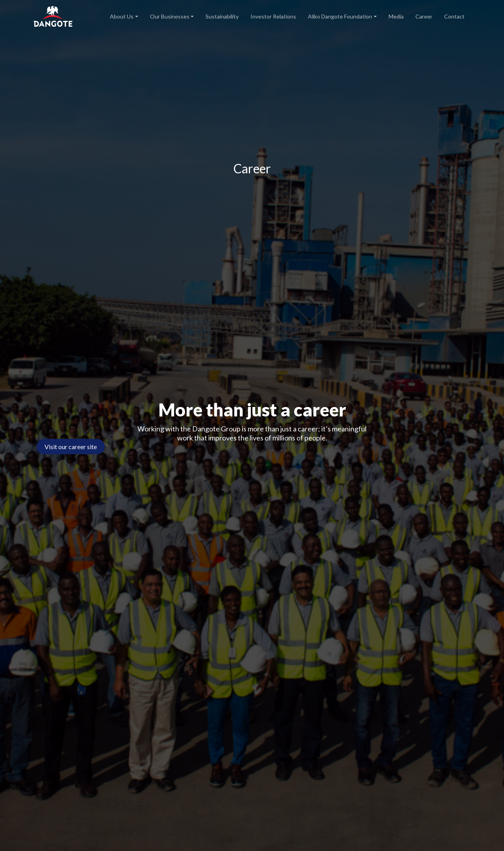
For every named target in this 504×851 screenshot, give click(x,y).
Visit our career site (71, 447)
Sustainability (222, 16)
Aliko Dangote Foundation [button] (340, 16)
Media (396, 16)
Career (424, 16)
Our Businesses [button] (170, 16)
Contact (454, 16)
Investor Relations (273, 16)
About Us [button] (122, 16)
